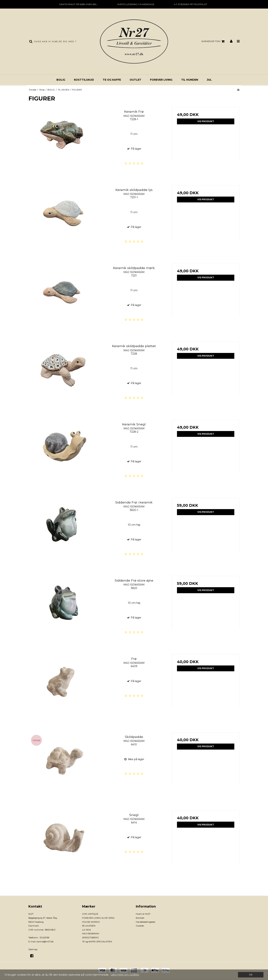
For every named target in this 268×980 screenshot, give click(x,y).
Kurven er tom (214, 42)
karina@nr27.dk (45, 942)
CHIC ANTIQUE (90, 914)
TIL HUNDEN (190, 80)
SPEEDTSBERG (90, 937)
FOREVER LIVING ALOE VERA (98, 918)
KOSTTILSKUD (84, 80)
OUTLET (135, 80)
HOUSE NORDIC (91, 922)
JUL (209, 80)
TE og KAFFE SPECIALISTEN (97, 942)
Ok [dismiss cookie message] (251, 975)
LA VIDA (87, 930)
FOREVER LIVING (161, 80)
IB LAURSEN (89, 926)
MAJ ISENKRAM (91, 933)
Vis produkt (206, 121)
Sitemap (33, 949)
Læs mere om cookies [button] (125, 975)
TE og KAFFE (112, 80)
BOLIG (61, 80)
